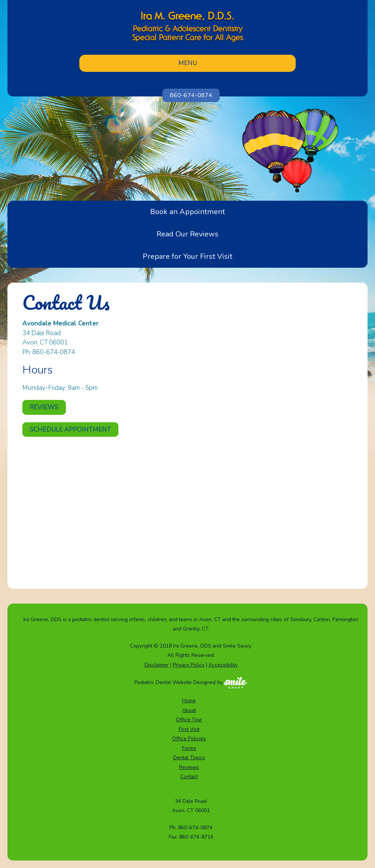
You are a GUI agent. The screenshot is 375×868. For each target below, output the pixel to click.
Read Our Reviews (187, 234)
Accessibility (223, 665)
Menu (188, 63)
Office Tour (189, 720)
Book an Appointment (187, 212)
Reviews (44, 407)
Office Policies (189, 739)
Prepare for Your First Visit (187, 256)
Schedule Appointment (70, 430)
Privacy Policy (189, 665)
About (189, 710)
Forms (189, 748)
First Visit (189, 729)
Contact (189, 777)
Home (189, 701)
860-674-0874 (191, 95)
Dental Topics (189, 758)
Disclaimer (157, 665)
